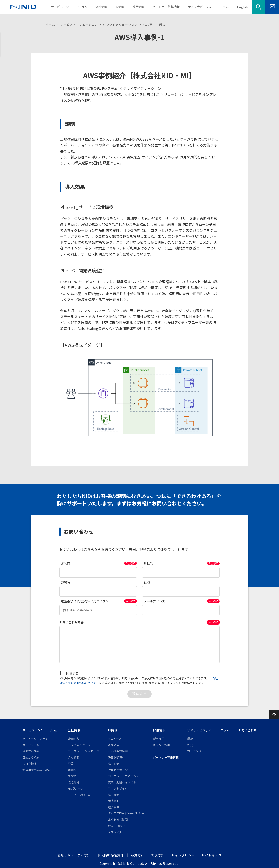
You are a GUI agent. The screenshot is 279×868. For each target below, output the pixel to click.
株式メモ (114, 801)
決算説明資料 (116, 757)
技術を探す (30, 764)
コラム (225, 730)
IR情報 (112, 730)
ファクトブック (118, 788)
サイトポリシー (183, 855)
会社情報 (74, 730)
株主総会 (114, 795)
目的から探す (31, 757)
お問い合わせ (116, 826)
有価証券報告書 (118, 751)
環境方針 (158, 855)
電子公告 (114, 807)
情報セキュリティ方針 (74, 855)
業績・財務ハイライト (122, 782)
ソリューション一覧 (35, 739)
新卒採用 (159, 739)
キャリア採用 (162, 745)
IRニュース (115, 739)
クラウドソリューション (120, 24)
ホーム (50, 24)
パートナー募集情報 (166, 757)
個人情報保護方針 (111, 855)
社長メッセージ (118, 770)
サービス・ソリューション (79, 24)
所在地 (72, 776)
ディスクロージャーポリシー (126, 813)
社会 (190, 745)
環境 (190, 739)
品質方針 (138, 855)
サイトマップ (212, 855)
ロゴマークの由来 (79, 795)
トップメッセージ (79, 745)
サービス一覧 (31, 745)
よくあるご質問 (118, 820)
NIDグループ (76, 788)
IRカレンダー (116, 832)
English (242, 7)
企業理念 (73, 739)
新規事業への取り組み (37, 770)
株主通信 (114, 764)
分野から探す (31, 751)
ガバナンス (194, 751)
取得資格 (73, 782)
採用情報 (159, 730)
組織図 (72, 770)
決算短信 (114, 745)
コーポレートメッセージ (83, 751)
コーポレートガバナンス (123, 776)
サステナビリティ (199, 730)
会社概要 (73, 757)
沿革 (71, 764)
